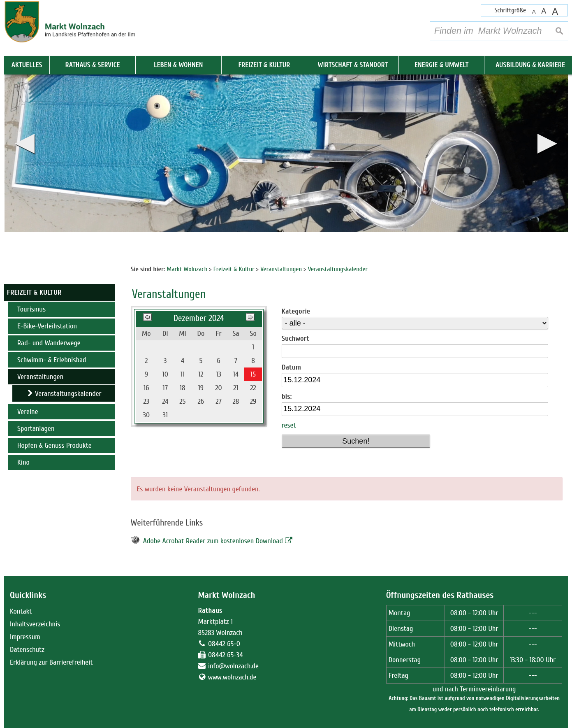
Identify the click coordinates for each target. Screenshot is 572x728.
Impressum (25, 637)
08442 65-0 (224, 644)
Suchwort (295, 338)
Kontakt (21, 611)
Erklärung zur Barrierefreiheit (51, 662)
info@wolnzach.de (233, 666)
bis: (287, 397)
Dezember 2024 (199, 318)
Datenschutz (27, 650)
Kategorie (296, 311)
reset (289, 425)
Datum (291, 367)
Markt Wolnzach (226, 595)
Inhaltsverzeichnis (35, 624)
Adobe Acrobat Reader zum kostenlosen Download (213, 541)
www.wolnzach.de (232, 677)
